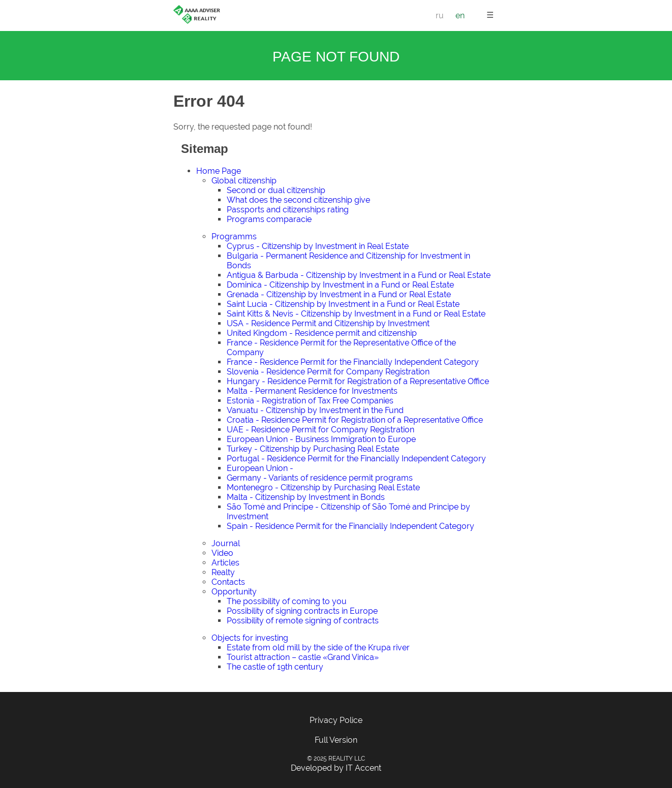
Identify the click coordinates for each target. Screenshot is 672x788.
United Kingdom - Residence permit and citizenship (322, 333)
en (460, 15)
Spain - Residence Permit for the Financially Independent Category (350, 526)
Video (222, 553)
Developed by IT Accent (336, 768)
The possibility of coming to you (287, 601)
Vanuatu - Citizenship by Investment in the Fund (315, 410)
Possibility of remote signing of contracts (303, 621)
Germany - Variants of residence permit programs (320, 478)
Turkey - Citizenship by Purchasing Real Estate (313, 449)
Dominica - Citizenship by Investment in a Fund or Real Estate (340, 285)
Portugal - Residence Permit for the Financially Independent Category (356, 459)
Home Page (219, 171)
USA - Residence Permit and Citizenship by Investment (328, 323)
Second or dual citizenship (276, 190)
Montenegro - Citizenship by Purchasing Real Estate (323, 487)
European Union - (260, 468)
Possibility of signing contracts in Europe (302, 611)
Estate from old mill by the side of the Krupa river (318, 648)
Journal (226, 543)
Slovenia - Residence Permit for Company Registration (328, 372)
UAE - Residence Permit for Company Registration (320, 430)
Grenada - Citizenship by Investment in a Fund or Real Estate (339, 294)
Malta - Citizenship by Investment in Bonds (306, 497)
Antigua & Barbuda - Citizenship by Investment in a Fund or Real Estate (359, 275)
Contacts (228, 582)
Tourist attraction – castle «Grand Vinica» (303, 657)
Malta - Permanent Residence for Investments (312, 391)
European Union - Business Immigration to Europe (321, 439)
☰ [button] (490, 15)
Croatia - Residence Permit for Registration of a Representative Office (355, 420)
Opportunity (234, 592)
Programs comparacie (269, 219)
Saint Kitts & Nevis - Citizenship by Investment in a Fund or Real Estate (356, 314)
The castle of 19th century (275, 667)
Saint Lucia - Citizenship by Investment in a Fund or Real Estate (343, 304)
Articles (225, 563)
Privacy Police (336, 720)
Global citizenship (244, 181)
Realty (223, 572)
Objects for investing (250, 638)
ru (440, 15)
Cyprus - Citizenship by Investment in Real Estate (318, 246)
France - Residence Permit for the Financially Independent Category (353, 362)
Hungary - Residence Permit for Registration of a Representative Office (358, 381)
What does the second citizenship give (298, 200)
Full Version (336, 740)
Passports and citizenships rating (288, 210)
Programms (234, 237)
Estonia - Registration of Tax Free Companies (310, 401)
